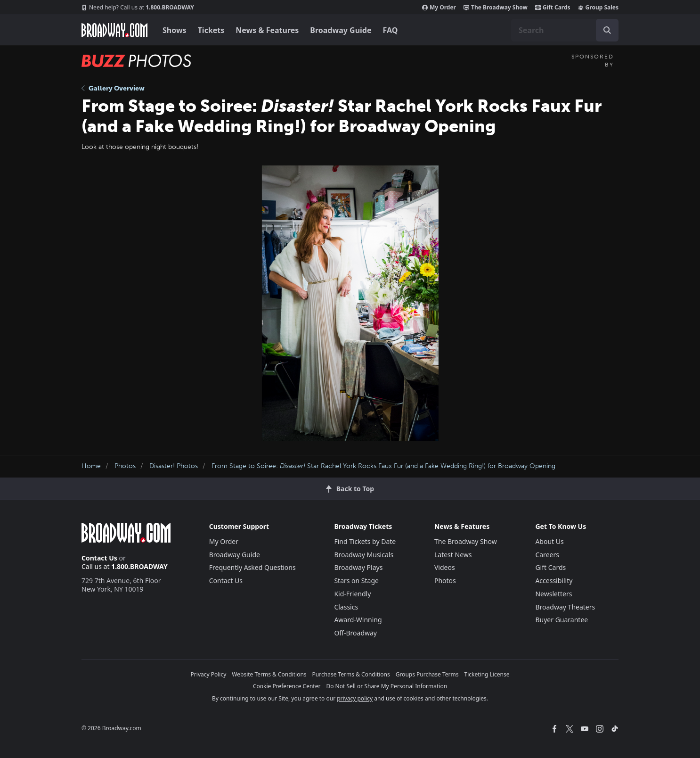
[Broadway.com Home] (114, 30)
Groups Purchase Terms (427, 674)
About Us (549, 541)
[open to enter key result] (607, 30)
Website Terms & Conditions (269, 674)
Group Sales (598, 8)
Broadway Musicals (364, 555)
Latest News (453, 555)
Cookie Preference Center (287, 686)
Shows (175, 30)
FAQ (391, 30)
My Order (439, 8)
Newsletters (553, 594)
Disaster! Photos (174, 466)
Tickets (211, 30)
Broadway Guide (341, 30)
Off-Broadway (355, 633)
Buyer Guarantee (562, 620)
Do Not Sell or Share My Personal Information (387, 686)
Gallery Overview (113, 88)
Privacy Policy (209, 674)
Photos (125, 466)
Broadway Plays (358, 567)
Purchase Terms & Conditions (351, 674)
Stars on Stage (356, 581)
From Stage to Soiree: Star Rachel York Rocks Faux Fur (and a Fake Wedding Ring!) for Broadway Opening (383, 466)
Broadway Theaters (565, 607)
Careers (547, 555)
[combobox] (565, 30)
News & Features (267, 30)
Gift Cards (553, 8)
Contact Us (99, 558)
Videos (445, 567)
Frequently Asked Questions (252, 567)
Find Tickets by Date (365, 541)
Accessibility (554, 581)
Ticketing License (487, 674)
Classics (346, 607)
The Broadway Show (496, 8)
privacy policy (355, 698)
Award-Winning (358, 620)
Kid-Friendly (352, 594)
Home (91, 466)
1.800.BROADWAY (138, 8)
